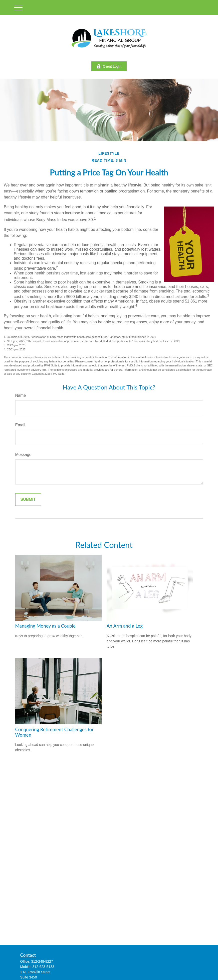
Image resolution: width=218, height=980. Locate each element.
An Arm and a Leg (125, 626)
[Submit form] (28, 500)
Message (23, 455)
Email (20, 425)
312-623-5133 (43, 967)
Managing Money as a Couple (45, 626)
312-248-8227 (42, 961)
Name (21, 395)
